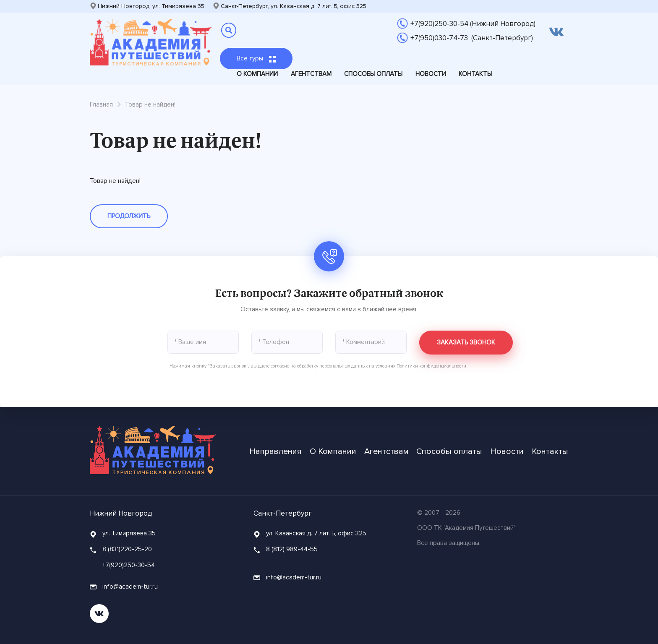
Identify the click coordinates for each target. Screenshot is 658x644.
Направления (275, 451)
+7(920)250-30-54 (129, 565)
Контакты (475, 74)
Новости (431, 74)
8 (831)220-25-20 (127, 549)
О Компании (257, 74)
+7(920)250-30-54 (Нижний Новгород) (473, 24)
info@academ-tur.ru (124, 587)
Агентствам (311, 74)
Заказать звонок (466, 342)
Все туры (256, 58)
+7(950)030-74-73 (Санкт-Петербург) (472, 38)
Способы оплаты (373, 74)
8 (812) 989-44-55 (292, 549)
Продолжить (129, 216)
